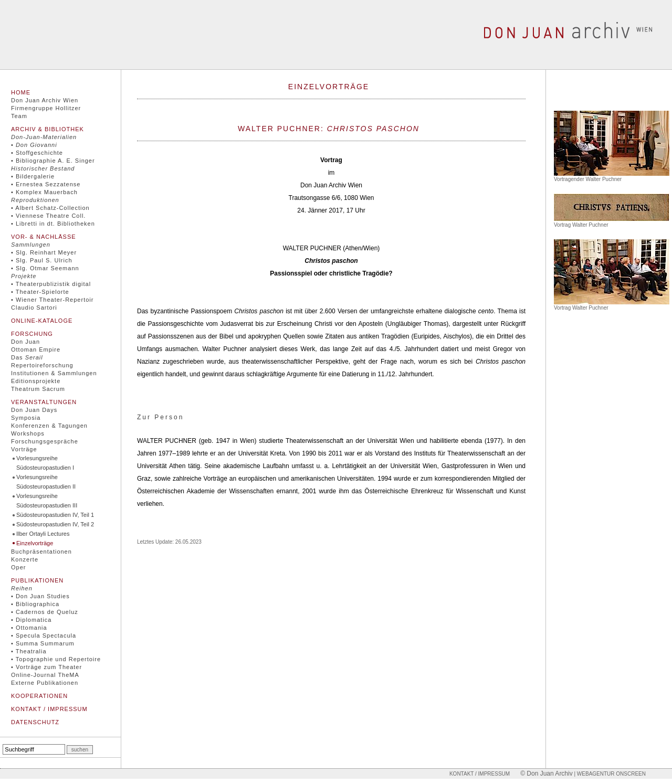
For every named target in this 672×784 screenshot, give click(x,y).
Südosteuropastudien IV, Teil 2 (55, 524)
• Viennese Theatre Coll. (48, 216)
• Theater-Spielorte (40, 292)
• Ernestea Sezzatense (46, 184)
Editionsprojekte (36, 381)
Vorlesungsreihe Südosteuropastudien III (47, 501)
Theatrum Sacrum (38, 389)
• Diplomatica (31, 620)
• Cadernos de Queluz (45, 612)
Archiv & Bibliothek (48, 129)
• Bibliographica (35, 604)
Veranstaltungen (44, 402)
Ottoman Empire (36, 349)
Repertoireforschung (42, 365)
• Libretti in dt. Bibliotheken (53, 224)
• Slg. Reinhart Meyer (44, 252)
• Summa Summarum (43, 643)
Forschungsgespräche (45, 441)
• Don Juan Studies (40, 596)
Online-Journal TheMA (45, 675)
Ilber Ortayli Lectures (43, 534)
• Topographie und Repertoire (56, 659)
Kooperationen (39, 696)
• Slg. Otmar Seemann (45, 268)
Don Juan (25, 342)
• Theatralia (29, 651)
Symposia (26, 418)
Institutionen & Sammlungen (54, 373)
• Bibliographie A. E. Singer (53, 161)
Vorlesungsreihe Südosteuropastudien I (45, 463)
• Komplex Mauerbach (44, 192)
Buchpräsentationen (41, 552)
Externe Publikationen (45, 683)
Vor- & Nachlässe (44, 237)
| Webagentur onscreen (609, 774)
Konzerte (25, 559)
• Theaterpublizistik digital (51, 284)
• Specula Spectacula (44, 635)
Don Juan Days (34, 410)
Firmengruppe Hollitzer (46, 108)
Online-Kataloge (42, 321)
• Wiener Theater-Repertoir (52, 300)
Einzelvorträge (35, 543)
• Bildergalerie (33, 176)
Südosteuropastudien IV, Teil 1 (55, 515)
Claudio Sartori (34, 308)
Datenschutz (35, 722)
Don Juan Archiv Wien (45, 100)
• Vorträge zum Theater (46, 667)
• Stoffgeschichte (37, 153)
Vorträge (24, 449)
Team (19, 116)
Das (27, 357)
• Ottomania (29, 628)
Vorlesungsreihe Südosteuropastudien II (46, 482)
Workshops (28, 433)
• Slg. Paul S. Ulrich (42, 260)
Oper (18, 567)
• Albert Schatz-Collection (50, 208)
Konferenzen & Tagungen (49, 426)
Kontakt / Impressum (49, 709)
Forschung (32, 334)
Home (21, 92)
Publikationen (37, 580)
